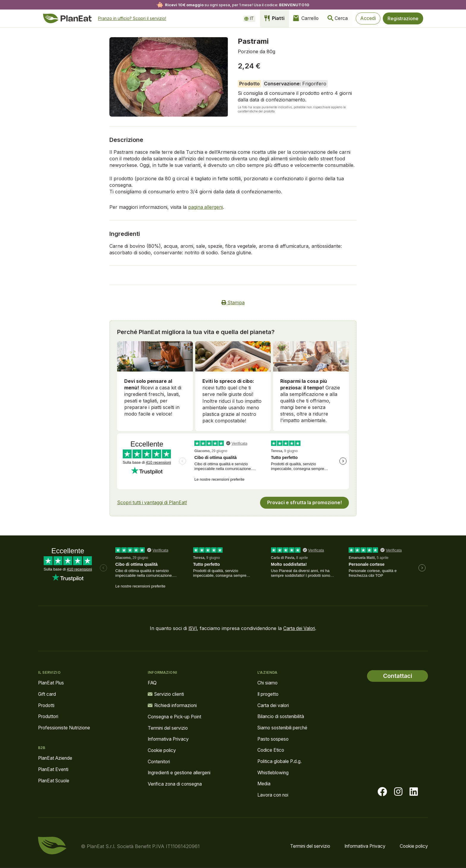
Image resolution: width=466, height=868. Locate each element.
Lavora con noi (274, 795)
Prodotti (47, 705)
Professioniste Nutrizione (66, 727)
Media (264, 784)
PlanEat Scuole (55, 781)
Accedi (367, 18)
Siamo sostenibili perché (285, 727)
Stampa (233, 303)
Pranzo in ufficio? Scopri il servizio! (132, 18)
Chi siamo (268, 682)
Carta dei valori (274, 705)
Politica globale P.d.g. (281, 761)
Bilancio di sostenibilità (282, 716)
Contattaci (397, 675)
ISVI (191, 627)
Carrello (302, 18)
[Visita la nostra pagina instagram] (398, 792)
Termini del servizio (169, 727)
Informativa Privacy (170, 739)
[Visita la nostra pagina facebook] (382, 792)
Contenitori (160, 761)
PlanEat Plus (52, 682)
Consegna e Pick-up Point (177, 716)
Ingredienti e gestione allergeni (182, 773)
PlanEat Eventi (54, 769)
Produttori (49, 716)
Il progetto (269, 693)
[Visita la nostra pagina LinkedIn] (414, 792)
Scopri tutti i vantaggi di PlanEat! (153, 502)
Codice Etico (271, 750)
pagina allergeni (206, 207)
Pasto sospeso (274, 739)
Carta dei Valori (300, 627)
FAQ (152, 682)
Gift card (48, 693)
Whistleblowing (274, 773)
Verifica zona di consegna (177, 784)
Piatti (269, 18)
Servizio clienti (167, 693)
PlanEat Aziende (56, 758)
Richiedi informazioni (174, 705)
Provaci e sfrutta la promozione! (304, 502)
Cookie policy (163, 750)
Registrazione (403, 18)
